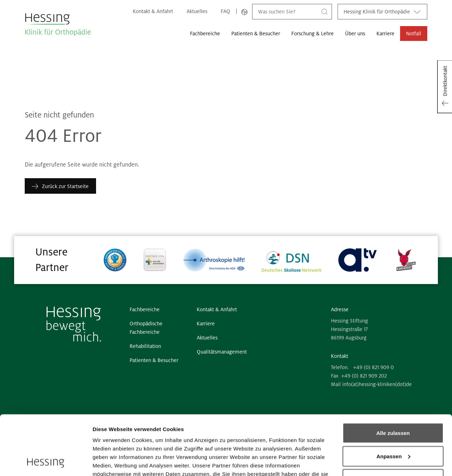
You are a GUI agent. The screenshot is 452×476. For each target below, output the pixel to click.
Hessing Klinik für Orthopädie (382, 11)
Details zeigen (110, 462)
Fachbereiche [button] (205, 34)
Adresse (340, 309)
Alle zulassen (393, 377)
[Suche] (325, 11)
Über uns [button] (355, 34)
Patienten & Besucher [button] (256, 34)
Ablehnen (393, 423)
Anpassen (393, 400)
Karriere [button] (385, 34)
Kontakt (340, 356)
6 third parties (147, 443)
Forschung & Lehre (313, 34)
